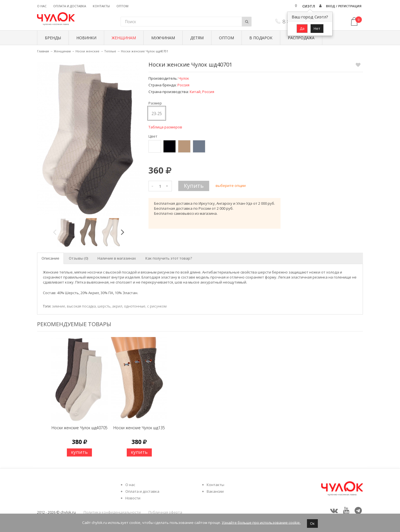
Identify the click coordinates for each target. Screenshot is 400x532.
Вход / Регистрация (344, 6)
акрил (117, 306)
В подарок (261, 38)
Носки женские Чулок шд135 (139, 428)
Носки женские (87, 51)
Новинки (86, 38)
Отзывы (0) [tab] (78, 258)
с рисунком (157, 306)
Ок (312, 523)
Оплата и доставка (70, 6)
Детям (197, 38)
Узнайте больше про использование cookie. (261, 522)
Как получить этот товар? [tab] (169, 258)
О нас (42, 6)
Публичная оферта (165, 512)
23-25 (157, 114)
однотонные (135, 306)
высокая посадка (81, 306)
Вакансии (215, 491)
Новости (133, 498)
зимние (59, 306)
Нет (317, 28)
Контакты (101, 6)
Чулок (184, 78)
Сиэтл (309, 6)
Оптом (122, 6)
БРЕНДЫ (53, 38)
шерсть (104, 306)
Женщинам (124, 38)
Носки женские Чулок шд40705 (80, 428)
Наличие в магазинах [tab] (117, 258)
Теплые (110, 51)
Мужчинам (163, 38)
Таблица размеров (165, 127)
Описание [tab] (50, 258)
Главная (43, 51)
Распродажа (301, 38)
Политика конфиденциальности (112, 512)
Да (302, 28)
